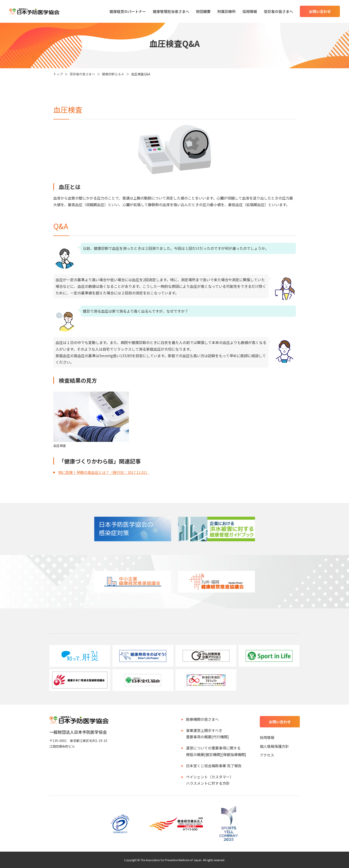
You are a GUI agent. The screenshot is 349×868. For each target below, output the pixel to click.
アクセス (267, 755)
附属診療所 (227, 11)
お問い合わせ (320, 11)
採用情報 (250, 11)
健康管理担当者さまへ (171, 11)
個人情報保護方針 (274, 746)
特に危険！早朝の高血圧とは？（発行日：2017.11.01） (104, 472)
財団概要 (203, 11)
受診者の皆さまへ (278, 11)
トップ (58, 74)
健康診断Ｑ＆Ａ (113, 74)
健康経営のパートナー (128, 11)
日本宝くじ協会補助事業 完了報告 (214, 766)
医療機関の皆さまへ (202, 719)
